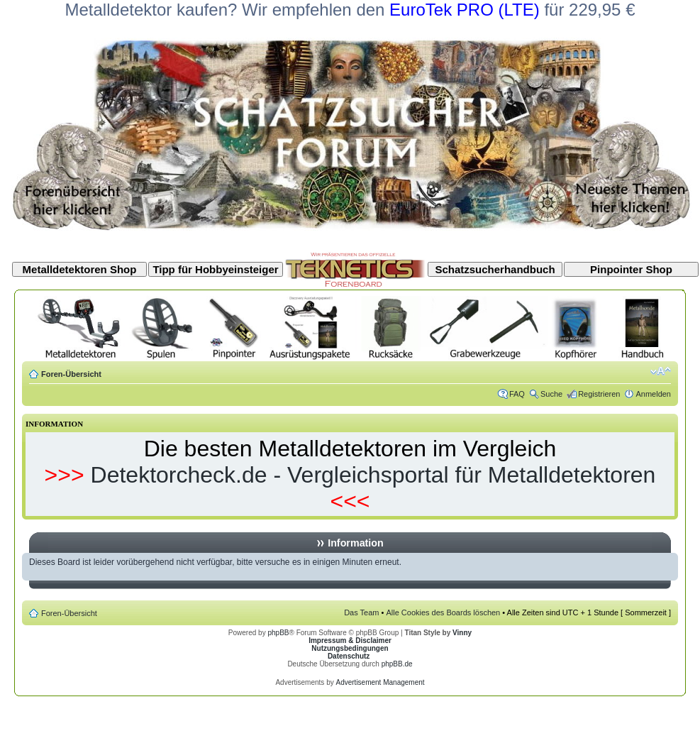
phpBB (278, 633)
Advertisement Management (380, 682)
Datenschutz (349, 656)
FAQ (517, 394)
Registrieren (599, 394)
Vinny (462, 633)
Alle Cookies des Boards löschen (443, 612)
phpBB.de (397, 664)
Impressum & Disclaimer (350, 641)
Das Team (361, 612)
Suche (551, 394)
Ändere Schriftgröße (661, 371)
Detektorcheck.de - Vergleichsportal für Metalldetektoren (373, 475)
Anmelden (653, 394)
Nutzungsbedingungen (350, 648)
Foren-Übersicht (71, 374)
